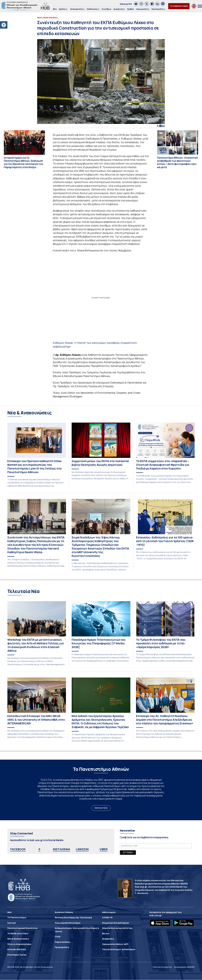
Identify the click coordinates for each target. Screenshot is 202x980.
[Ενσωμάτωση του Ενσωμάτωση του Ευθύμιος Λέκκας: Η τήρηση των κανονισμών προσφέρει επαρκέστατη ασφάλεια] (101, 298)
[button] (4, 25)
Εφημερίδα (126, 4)
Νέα (55, 9)
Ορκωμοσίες (143, 9)
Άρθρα (131, 9)
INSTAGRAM (61, 849)
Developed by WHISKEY (184, 967)
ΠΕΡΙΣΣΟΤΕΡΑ (101, 808)
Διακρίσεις (119, 9)
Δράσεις (63, 9)
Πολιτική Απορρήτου (162, 967)
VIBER (104, 849)
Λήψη (68, 347)
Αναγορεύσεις (77, 9)
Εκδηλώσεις (93, 9)
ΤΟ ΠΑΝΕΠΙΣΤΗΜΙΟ (179, 6)
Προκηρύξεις (158, 9)
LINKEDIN (82, 849)
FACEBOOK (18, 849)
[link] (136, 4)
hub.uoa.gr (155, 915)
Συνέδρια (106, 9)
